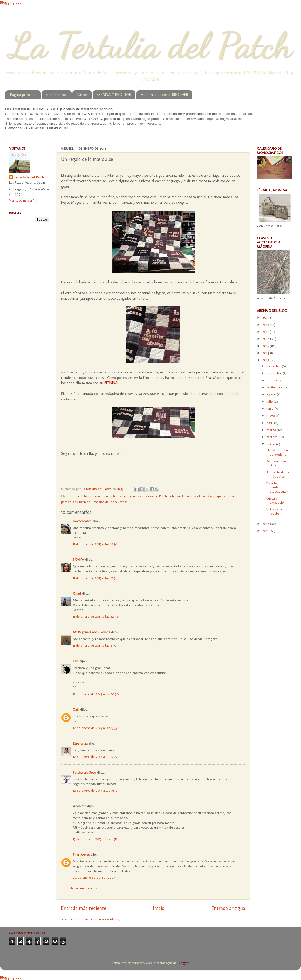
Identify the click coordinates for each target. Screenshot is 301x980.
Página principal (23, 95)
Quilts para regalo (274, 511)
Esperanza (80, 743)
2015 (266, 346)
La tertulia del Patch (29, 177)
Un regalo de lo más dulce (277, 474)
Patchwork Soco (84, 772)
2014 (266, 353)
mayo (271, 415)
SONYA (78, 559)
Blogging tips (11, 2)
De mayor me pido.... (276, 463)
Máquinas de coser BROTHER (164, 95)
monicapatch (82, 521)
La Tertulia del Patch (150, 45)
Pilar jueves (81, 854)
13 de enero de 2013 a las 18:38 (95, 839)
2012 (266, 524)
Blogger (183, 963)
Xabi (76, 709)
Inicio (159, 908)
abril (270, 423)
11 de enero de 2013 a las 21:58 (95, 578)
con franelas (132, 496)
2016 (266, 338)
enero (271, 444)
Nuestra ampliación (276, 500)
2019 (266, 317)
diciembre (274, 366)
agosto (272, 394)
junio (271, 408)
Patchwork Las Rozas (200, 496)
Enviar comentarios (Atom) (101, 919)
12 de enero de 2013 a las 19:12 (95, 790)
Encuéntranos (57, 95)
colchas (115, 496)
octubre (272, 380)
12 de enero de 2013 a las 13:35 (95, 728)
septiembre (275, 387)
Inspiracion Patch (155, 496)
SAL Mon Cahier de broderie (278, 452)
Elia (76, 661)
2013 (266, 360)
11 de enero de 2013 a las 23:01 (95, 645)
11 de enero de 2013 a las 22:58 (95, 616)
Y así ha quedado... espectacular (277, 487)
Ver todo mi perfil (22, 200)
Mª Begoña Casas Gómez (91, 632)
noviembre (275, 373)
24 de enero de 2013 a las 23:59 (96, 877)
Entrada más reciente (84, 908)
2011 (266, 531)
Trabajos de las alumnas (110, 502)
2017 (266, 332)
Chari (77, 593)
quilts (221, 496)
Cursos (82, 95)
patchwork (176, 496)
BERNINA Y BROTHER (114, 95)
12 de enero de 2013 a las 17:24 (95, 756)
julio (270, 401)
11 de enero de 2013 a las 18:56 (95, 544)
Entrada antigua (228, 908)
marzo (272, 430)
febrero (272, 437)
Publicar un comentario (85, 888)
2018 (266, 325)
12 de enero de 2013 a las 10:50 (96, 694)
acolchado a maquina (92, 496)
